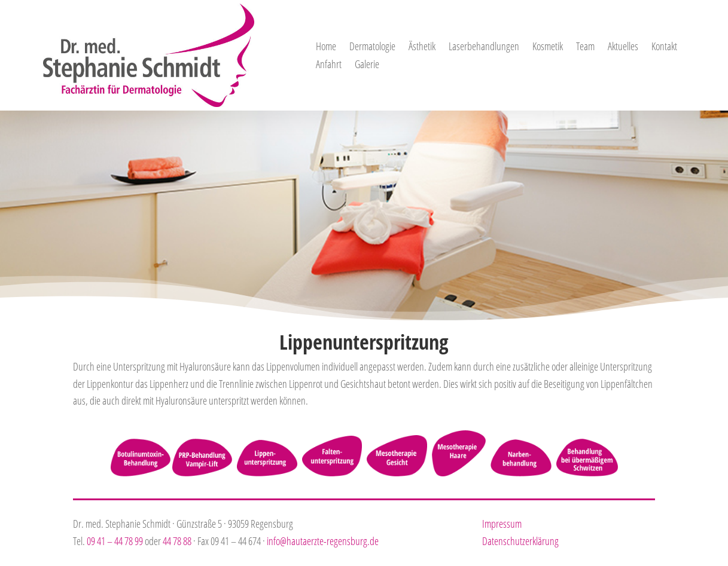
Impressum (502, 524)
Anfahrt (329, 65)
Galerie (367, 65)
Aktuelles (623, 48)
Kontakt (664, 48)
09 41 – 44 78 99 (115, 541)
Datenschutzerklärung (520, 541)
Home (326, 48)
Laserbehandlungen (484, 48)
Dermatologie (372, 48)
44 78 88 (177, 541)
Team (585, 48)
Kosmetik (548, 48)
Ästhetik (422, 48)
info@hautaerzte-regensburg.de (323, 541)
